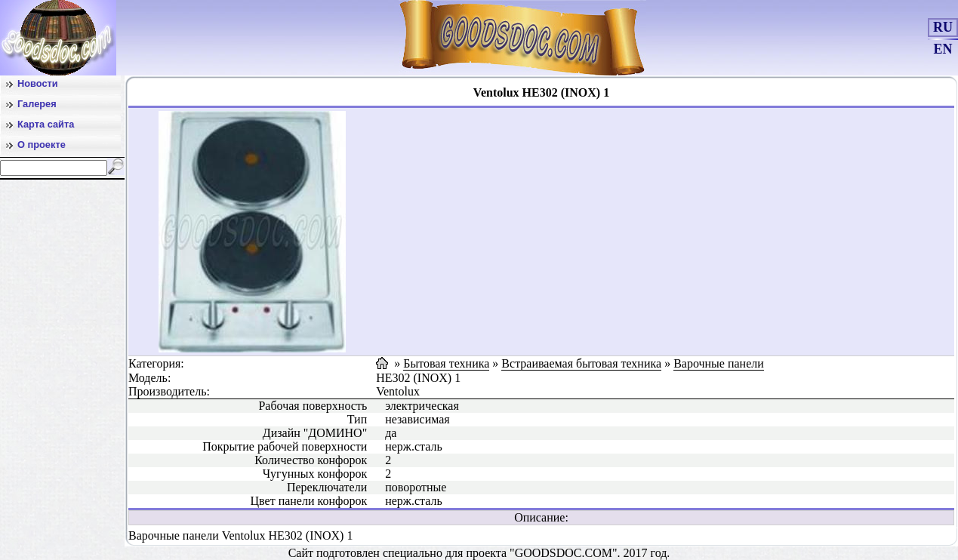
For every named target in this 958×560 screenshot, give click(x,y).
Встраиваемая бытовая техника (581, 363)
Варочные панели (719, 363)
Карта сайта (46, 124)
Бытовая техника (446, 363)
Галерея (37, 104)
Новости (38, 83)
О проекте (42, 145)
